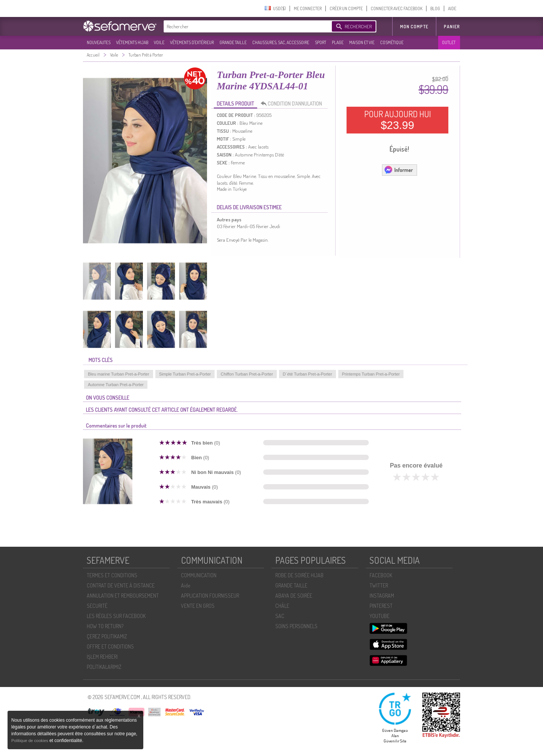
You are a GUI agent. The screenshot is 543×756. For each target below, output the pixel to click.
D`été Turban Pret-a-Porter (308, 374)
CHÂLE (282, 606)
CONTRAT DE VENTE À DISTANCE (121, 585)
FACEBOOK (381, 575)
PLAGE (338, 42)
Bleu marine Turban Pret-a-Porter (119, 374)
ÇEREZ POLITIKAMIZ (107, 636)
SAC (280, 616)
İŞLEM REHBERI (102, 657)
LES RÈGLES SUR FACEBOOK (116, 616)
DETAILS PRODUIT (235, 104)
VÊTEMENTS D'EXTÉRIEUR (192, 42)
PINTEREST (381, 606)
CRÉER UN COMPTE (346, 8)
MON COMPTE (414, 27)
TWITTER (379, 585)
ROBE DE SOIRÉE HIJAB (299, 575)
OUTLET (449, 42)
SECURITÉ (97, 606)
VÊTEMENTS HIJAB (132, 42)
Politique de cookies (30, 741)
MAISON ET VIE (362, 42)
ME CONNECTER (308, 8)
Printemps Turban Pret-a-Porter (371, 374)
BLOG (435, 8)
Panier (452, 27)
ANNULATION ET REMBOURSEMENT (123, 596)
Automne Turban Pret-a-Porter (116, 385)
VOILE (159, 42)
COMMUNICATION (199, 575)
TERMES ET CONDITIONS (112, 575)
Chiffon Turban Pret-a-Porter (247, 374)
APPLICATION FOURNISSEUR (210, 596)
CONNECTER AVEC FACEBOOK (397, 8)
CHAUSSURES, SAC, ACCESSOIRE (281, 42)
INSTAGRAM (382, 596)
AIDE (452, 8)
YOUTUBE (380, 616)
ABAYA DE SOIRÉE (294, 596)
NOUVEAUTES (99, 42)
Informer (398, 170)
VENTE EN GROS (198, 606)
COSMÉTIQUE (392, 42)
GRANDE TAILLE (233, 42)
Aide (186, 585)
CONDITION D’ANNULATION (293, 104)
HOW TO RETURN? (105, 626)
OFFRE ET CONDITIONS (110, 646)
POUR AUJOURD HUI (398, 120)
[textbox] (246, 26)
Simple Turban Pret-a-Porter (185, 374)
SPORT (321, 42)
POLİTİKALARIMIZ (104, 667)
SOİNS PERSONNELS (296, 626)
